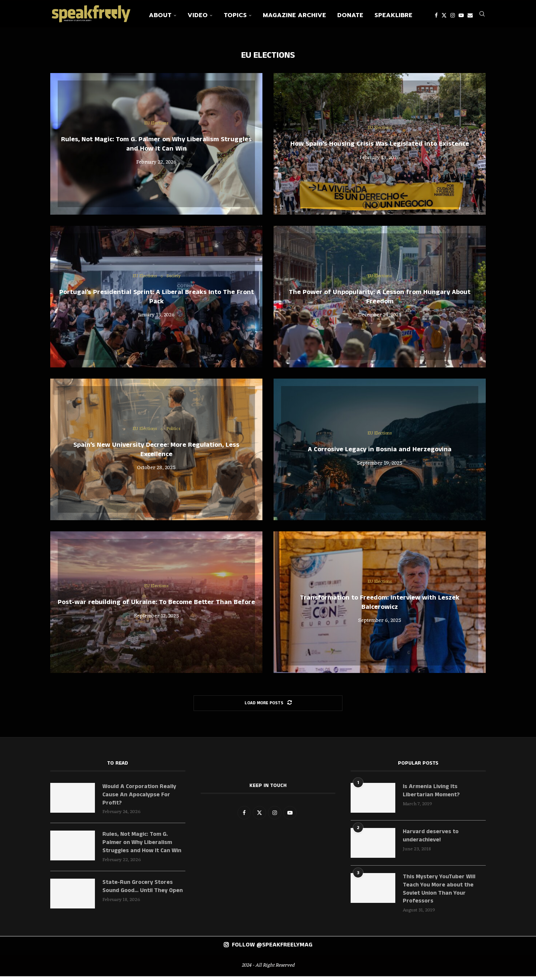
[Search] (482, 15)
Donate (350, 15)
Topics (235, 15)
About (160, 15)
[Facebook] (436, 15)
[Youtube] (461, 15)
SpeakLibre (393, 15)
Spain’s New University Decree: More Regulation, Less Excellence (156, 452)
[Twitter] (444, 15)
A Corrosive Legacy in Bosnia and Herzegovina (380, 452)
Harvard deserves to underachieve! (431, 839)
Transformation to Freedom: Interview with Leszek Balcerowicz (380, 605)
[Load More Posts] (268, 706)
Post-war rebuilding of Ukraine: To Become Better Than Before (156, 605)
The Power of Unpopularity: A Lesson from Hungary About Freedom (380, 300)
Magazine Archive (294, 15)
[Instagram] (453, 15)
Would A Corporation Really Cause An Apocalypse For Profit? (140, 798)
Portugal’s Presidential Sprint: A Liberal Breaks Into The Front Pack (157, 300)
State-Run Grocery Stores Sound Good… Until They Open (143, 891)
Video (198, 15)
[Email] (470, 15)
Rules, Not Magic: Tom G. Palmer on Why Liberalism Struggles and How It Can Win (156, 147)
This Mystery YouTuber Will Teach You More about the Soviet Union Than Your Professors (439, 893)
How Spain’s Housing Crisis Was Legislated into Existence (380, 147)
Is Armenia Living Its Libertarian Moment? (432, 794)
